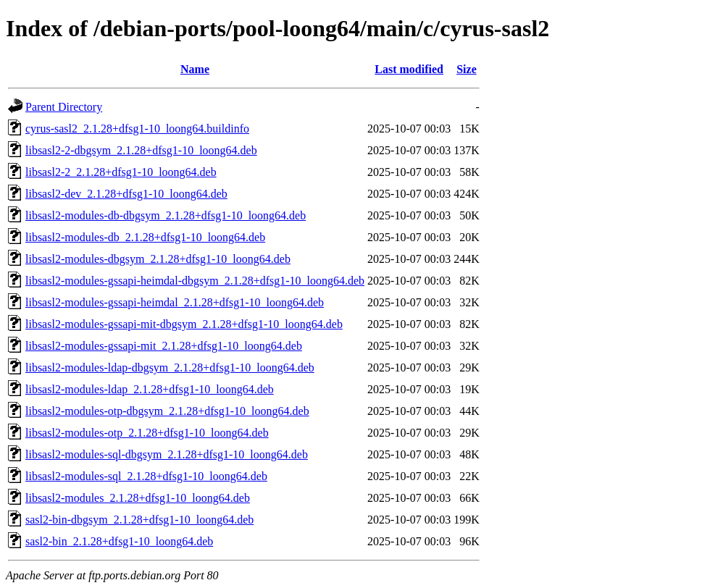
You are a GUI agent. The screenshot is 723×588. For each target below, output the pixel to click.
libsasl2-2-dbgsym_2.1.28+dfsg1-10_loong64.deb (141, 150)
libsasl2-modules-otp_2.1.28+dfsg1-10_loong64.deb (147, 433)
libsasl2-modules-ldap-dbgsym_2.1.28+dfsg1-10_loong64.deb (170, 367)
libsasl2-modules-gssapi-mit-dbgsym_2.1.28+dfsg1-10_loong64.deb (184, 324)
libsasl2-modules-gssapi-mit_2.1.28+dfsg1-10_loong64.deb (164, 346)
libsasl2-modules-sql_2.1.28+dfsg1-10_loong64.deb (146, 476)
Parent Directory (64, 107)
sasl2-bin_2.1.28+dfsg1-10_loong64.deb (119, 541)
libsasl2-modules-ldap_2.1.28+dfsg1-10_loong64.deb (150, 389)
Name (195, 69)
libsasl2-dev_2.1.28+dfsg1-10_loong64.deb (126, 194)
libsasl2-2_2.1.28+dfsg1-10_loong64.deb (121, 172)
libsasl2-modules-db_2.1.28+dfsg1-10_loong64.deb (145, 237)
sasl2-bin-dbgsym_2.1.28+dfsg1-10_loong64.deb (139, 520)
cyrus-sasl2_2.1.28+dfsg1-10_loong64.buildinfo (137, 129)
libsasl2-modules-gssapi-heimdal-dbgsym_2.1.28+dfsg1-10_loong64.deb (195, 281)
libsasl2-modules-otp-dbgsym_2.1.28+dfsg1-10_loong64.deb (167, 411)
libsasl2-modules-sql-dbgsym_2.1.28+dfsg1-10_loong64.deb (167, 454)
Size (467, 69)
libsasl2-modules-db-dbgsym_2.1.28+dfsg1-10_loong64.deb (166, 215)
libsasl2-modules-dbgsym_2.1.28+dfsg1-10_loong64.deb (158, 259)
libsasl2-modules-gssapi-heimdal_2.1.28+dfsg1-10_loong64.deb (175, 302)
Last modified (409, 69)
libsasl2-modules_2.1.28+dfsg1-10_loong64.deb (138, 498)
